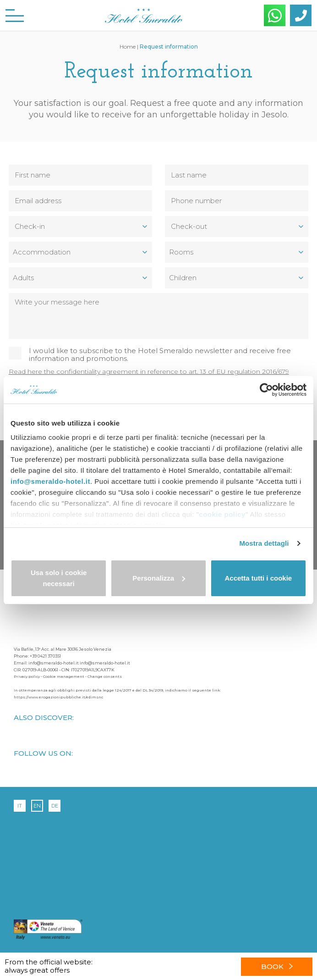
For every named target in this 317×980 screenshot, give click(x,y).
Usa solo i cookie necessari (59, 578)
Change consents (105, 676)
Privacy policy (27, 676)
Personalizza (159, 578)
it (20, 806)
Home (128, 47)
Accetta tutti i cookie (258, 578)
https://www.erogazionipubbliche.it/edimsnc (58, 697)
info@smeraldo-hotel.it (50, 481)
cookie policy (222, 514)
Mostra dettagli (264, 543)
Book (277, 966)
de (55, 806)
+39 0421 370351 (45, 656)
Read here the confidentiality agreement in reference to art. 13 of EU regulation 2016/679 (149, 371)
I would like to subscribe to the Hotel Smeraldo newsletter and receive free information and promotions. (160, 354)
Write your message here (159, 316)
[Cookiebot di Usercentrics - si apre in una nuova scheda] (266, 390)
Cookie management (64, 676)
